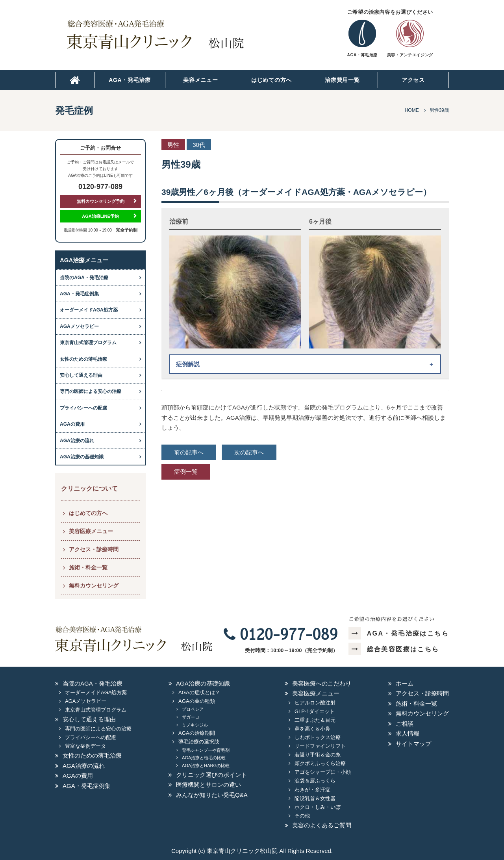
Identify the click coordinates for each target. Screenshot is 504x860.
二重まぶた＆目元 (315, 720)
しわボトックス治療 (318, 737)
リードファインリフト (320, 746)
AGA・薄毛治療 (362, 55)
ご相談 (405, 724)
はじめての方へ (271, 80)
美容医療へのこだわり (322, 683)
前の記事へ (189, 452)
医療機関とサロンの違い (208, 785)
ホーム (405, 683)
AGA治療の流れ (77, 441)
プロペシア (193, 709)
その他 (302, 816)
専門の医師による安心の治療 (91, 391)
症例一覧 (186, 472)
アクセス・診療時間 (94, 549)
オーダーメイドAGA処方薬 (89, 310)
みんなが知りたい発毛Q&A (212, 795)
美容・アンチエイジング (410, 55)
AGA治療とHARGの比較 (206, 765)
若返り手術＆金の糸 (318, 755)
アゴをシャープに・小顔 (323, 772)
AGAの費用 (72, 424)
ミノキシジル (195, 725)
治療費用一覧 (342, 80)
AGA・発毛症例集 (79, 294)
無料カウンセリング (94, 586)
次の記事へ (249, 452)
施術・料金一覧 (88, 567)
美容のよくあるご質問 (322, 825)
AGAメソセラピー (79, 326)
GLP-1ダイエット (315, 711)
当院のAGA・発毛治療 (84, 278)
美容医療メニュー (91, 531)
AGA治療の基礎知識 (82, 457)
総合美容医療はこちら (394, 649)
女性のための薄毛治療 (83, 359)
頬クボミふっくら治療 (320, 763)
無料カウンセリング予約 (101, 201)
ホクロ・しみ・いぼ (318, 807)
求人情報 (408, 733)
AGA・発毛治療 (130, 80)
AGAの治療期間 (196, 733)
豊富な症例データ (85, 746)
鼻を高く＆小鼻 (312, 729)
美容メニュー (200, 80)
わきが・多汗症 (312, 790)
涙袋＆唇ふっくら (315, 781)
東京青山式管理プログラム (88, 343)
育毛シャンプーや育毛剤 (206, 750)
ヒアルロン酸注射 (315, 703)
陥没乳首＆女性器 (315, 798)
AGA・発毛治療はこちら (399, 633)
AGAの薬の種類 (196, 701)
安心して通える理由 (81, 375)
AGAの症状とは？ (199, 692)
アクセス (413, 80)
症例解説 (188, 364)
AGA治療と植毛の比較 (204, 758)
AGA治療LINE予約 (100, 216)
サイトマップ (413, 744)
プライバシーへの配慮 (83, 408)
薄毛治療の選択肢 (199, 742)
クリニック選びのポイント (211, 775)
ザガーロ (191, 717)
